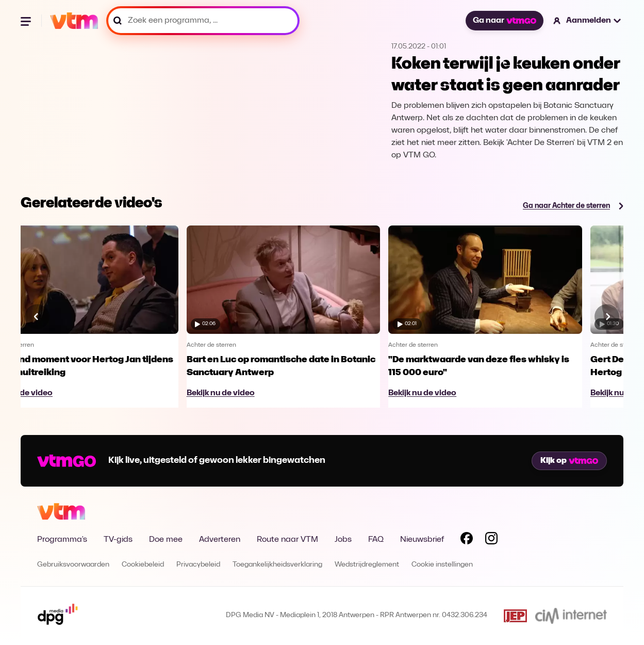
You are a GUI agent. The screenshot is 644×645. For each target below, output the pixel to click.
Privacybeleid (198, 565)
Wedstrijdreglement (367, 565)
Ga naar (504, 21)
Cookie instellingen (442, 565)
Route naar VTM (287, 540)
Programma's (62, 540)
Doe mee (166, 540)
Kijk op (569, 461)
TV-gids (118, 540)
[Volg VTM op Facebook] (467, 540)
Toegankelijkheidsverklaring (277, 565)
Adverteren (220, 540)
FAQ (376, 540)
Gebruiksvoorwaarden (73, 565)
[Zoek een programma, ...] (203, 21)
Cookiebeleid (143, 565)
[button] (588, 21)
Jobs (343, 540)
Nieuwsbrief (422, 540)
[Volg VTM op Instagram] (491, 540)
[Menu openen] (27, 21)
